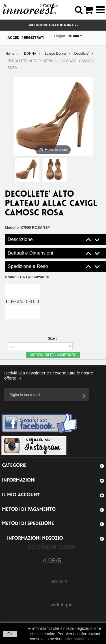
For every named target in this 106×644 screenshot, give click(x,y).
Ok (10, 634)
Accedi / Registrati (26, 38)
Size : (53, 338)
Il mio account (21, 495)
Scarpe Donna (55, 54)
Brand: (27, 277)
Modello (12, 227)
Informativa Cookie (81, 639)
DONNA (30, 54)
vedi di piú (61, 605)
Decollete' (82, 54)
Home (10, 54)
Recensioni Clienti (51, 547)
